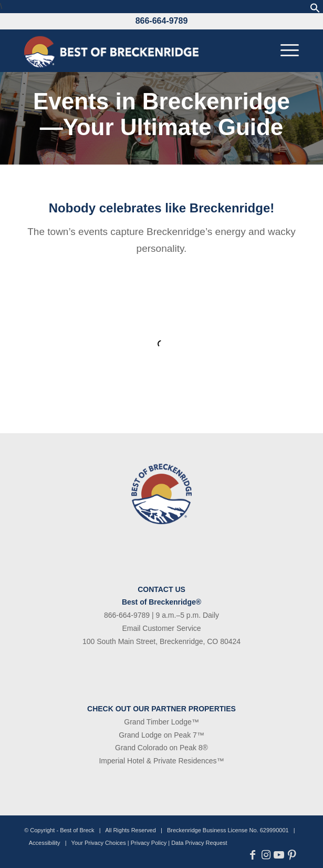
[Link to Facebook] (253, 855)
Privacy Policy (149, 843)
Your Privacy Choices (99, 843)
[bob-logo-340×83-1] (134, 50)
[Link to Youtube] (279, 855)
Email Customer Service (161, 628)
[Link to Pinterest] (292, 855)
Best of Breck (77, 830)
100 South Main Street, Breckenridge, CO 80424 (161, 641)
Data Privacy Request (199, 843)
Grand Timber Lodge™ (161, 722)
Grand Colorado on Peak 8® (161, 748)
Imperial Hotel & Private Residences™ (161, 761)
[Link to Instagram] (266, 855)
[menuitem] (284, 50)
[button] (315, 10)
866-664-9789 (162, 21)
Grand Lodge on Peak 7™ (161, 735)
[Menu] (284, 50)
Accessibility (45, 843)
